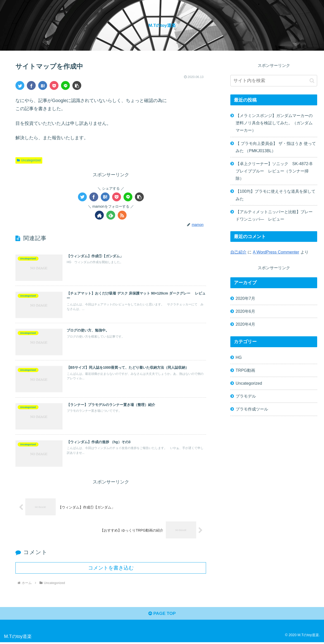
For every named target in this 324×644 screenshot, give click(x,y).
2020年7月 (245, 298)
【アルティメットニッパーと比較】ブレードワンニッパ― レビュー (274, 215)
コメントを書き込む (111, 569)
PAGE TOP (162, 615)
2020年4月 (245, 324)
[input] (274, 81)
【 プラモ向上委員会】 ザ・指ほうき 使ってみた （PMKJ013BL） (276, 147)
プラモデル (246, 396)
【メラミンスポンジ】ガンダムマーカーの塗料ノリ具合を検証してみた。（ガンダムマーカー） (274, 123)
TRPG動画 (245, 370)
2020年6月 (245, 311)
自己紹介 (238, 252)
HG (239, 357)
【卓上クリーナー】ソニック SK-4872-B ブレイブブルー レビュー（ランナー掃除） (276, 171)
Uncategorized (29, 160)
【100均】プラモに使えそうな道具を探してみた (276, 195)
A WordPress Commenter (276, 252)
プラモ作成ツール (252, 409)
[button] (77, 85)
